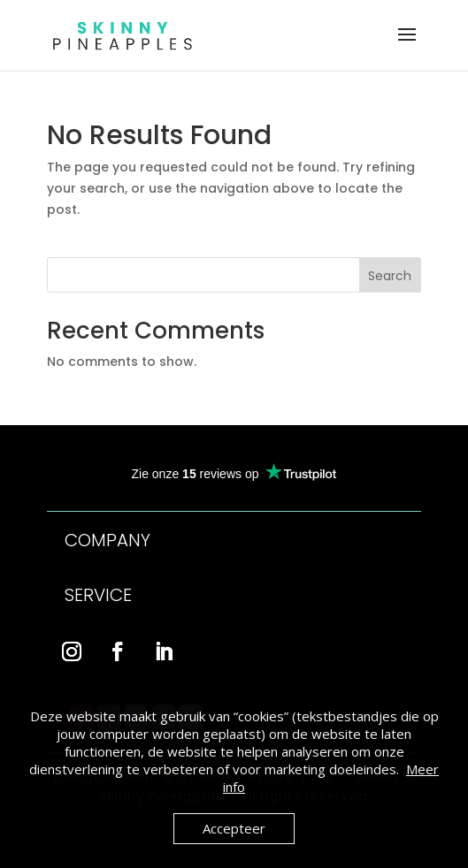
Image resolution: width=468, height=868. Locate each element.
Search (390, 276)
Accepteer (234, 828)
